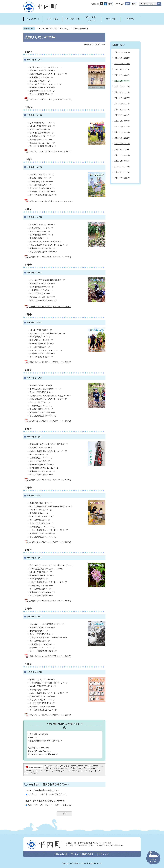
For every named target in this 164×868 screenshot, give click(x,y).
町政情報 (48, 29)
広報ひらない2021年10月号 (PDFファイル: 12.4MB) (51, 201)
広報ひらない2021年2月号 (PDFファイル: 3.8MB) (50, 656)
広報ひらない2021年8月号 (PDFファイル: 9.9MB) (50, 307)
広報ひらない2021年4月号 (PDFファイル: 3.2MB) (50, 542)
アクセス (75, 854)
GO (159, 4)
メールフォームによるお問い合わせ (43, 754)
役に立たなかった (58, 794)
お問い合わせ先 (61, 854)
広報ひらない (65, 29)
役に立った (32, 794)
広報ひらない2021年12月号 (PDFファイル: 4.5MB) (51, 99)
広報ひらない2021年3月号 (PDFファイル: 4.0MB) (50, 601)
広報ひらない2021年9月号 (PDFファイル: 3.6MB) (50, 257)
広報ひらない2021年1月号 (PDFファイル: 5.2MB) (50, 715)
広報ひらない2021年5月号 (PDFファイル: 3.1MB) (50, 480)
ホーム (39, 29)
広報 (56, 29)
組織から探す (88, 854)
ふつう (43, 794)
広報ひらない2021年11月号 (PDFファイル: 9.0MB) (51, 151)
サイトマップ (102, 854)
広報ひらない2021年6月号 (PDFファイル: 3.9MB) (50, 421)
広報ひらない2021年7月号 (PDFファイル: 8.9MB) (50, 362)
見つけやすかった (34, 805)
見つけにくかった (64, 805)
